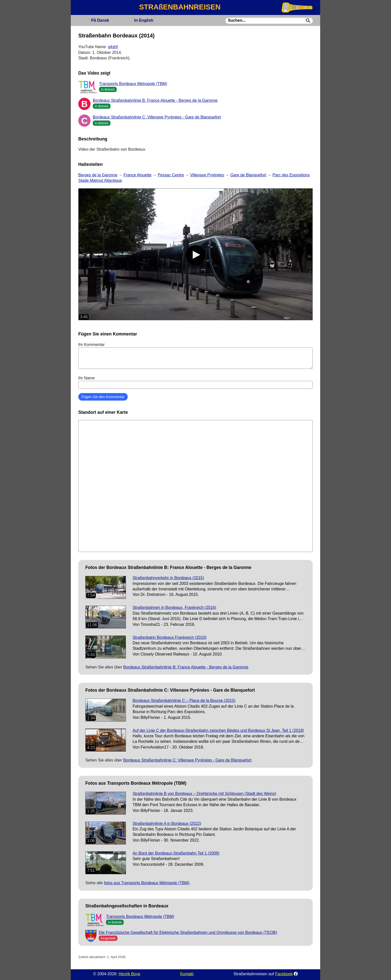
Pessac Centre (171, 175)
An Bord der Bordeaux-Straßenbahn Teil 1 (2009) (176, 853)
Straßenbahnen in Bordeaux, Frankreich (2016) (174, 607)
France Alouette (137, 175)
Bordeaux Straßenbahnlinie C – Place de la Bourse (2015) (184, 701)
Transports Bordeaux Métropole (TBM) (133, 84)
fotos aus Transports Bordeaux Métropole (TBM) (147, 883)
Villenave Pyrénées (207, 175)
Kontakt (187, 974)
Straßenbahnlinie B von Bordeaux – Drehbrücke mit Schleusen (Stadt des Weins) (204, 794)
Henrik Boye (129, 974)
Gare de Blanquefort (248, 175)
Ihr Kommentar (195, 356)
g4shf (113, 47)
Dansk (100, 20)
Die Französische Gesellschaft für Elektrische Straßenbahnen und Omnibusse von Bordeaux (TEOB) (188, 932)
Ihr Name (195, 382)
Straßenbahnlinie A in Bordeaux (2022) (167, 823)
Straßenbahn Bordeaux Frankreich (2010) (170, 637)
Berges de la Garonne (98, 175)
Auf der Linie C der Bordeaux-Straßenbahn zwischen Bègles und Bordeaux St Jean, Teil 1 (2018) (218, 730)
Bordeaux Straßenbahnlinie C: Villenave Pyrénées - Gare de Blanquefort (157, 117)
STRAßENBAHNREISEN (180, 7)
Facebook (284, 974)
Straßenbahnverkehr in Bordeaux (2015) (168, 578)
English (144, 20)
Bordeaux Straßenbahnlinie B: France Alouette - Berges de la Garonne (155, 100)
